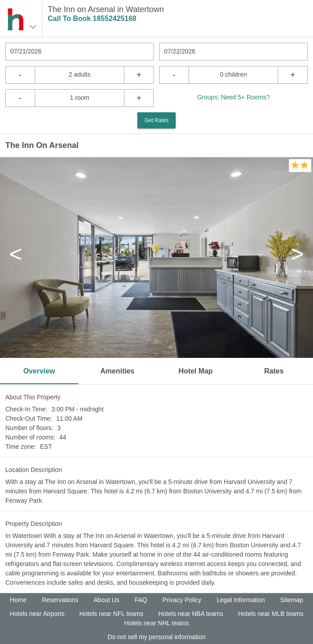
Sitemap (291, 600)
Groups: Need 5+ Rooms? (233, 97)
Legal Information (241, 600)
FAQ (141, 600)
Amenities (117, 371)
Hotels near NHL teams (157, 623)
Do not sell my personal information (156, 637)
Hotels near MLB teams (271, 614)
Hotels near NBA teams (191, 614)
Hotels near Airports (37, 614)
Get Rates (156, 120)
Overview (39, 371)
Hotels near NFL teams (111, 614)
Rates (274, 371)
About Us (107, 600)
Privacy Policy (182, 600)
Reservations (60, 600)
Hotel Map (196, 371)
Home (18, 600)
